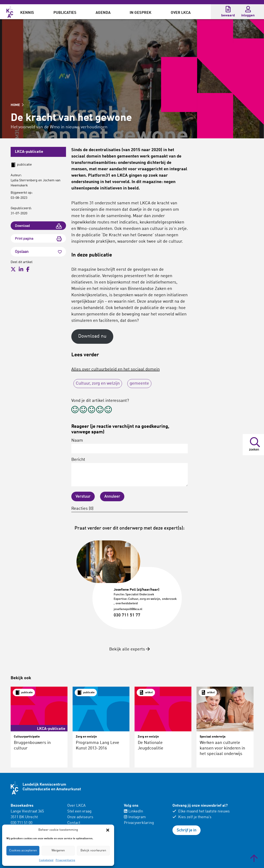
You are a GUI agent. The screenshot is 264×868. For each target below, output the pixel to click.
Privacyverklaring (65, 860)
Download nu (92, 336)
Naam (130, 446)
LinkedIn (133, 811)
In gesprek (141, 13)
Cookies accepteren (23, 851)
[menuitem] (27, 12)
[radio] (75, 410)
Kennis (27, 13)
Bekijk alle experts (130, 649)
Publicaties (65, 13)
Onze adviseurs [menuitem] (80, 817)
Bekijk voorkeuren (93, 851)
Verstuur (83, 497)
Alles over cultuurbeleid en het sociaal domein (115, 370)
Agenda (103, 13)
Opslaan (38, 252)
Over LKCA (181, 13)
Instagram (135, 817)
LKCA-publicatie (29, 152)
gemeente (139, 384)
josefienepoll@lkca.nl (128, 609)
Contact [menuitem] (74, 823)
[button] (108, 830)
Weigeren (58, 851)
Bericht (130, 472)
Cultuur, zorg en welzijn (98, 384)
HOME (17, 105)
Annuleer (112, 497)
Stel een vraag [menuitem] (79, 811)
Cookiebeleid (46, 860)
